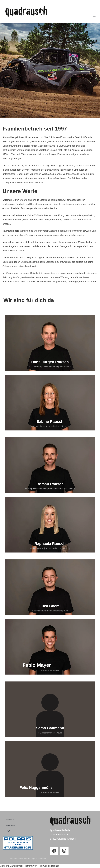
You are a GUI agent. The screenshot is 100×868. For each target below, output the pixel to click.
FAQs (8, 831)
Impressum (10, 820)
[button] (94, 16)
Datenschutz (11, 825)
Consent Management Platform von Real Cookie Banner (29, 866)
